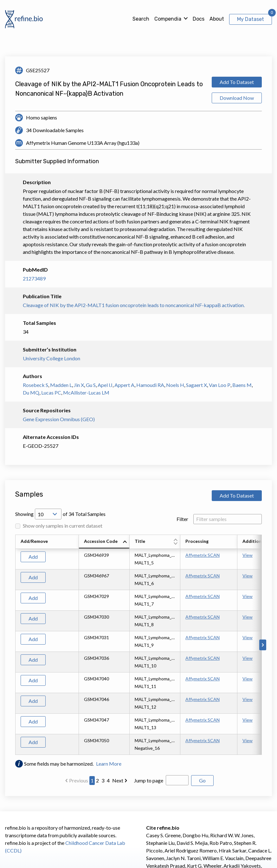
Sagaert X (196, 385)
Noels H (175, 385)
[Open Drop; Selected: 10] (48, 514)
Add (33, 557)
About (217, 19)
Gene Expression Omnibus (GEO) (59, 419)
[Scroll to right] (263, 645)
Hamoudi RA (150, 385)
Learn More (109, 764)
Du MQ (31, 392)
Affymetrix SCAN (203, 555)
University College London (52, 358)
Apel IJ (105, 385)
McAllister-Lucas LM (86, 392)
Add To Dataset (237, 82)
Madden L (61, 385)
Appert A (124, 385)
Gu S (91, 385)
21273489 (34, 278)
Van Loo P (220, 385)
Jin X (79, 385)
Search (141, 19)
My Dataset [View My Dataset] (251, 19)
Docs (199, 19)
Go (202, 780)
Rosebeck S (35, 385)
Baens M (242, 385)
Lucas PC (51, 392)
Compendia (168, 19)
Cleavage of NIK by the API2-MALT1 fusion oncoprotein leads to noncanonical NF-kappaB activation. (134, 305)
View (248, 555)
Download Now (237, 98)
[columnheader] (104, 542)
